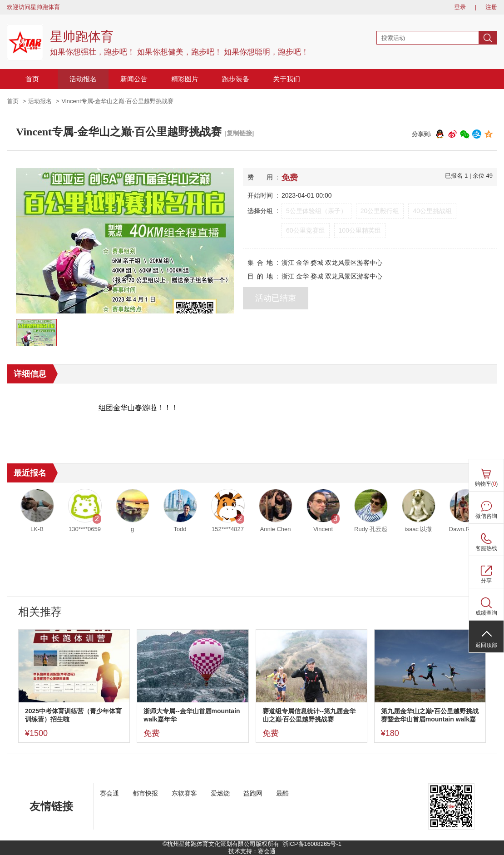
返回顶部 (486, 645)
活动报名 (83, 79)
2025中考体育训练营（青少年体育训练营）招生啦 (73, 715)
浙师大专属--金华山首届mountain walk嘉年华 (192, 715)
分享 (486, 581)
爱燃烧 (220, 793)
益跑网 (253, 793)
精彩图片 (185, 79)
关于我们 (287, 79)
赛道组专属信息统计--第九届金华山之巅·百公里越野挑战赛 (309, 715)
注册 (491, 7)
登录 (460, 7)
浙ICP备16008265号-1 (312, 844)
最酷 (282, 793)
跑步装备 (236, 79)
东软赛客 (184, 793)
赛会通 (109, 793)
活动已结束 (276, 298)
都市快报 (145, 793)
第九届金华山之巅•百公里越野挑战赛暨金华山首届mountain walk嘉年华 (430, 715)
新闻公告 (134, 79)
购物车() (487, 484)
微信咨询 (486, 516)
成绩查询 (486, 613)
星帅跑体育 (82, 37)
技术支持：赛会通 (252, 851)
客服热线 (486, 548)
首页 (32, 79)
